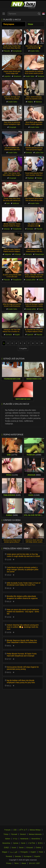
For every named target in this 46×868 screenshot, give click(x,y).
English (33, 852)
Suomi (14, 848)
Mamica (39, 102)
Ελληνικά (30, 848)
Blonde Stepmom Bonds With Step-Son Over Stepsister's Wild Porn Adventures (22, 641)
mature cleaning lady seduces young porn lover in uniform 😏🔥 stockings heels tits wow (23, 627)
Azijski (17, 335)
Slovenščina (36, 839)
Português (24, 852)
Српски (16, 843)
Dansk (21, 848)
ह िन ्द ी (23, 830)
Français (7, 830)
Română (9, 856)
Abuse (24, 863)
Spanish (30, 335)
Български (28, 856)
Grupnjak (13, 127)
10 (42, 343)
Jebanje (7, 229)
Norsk (23, 843)
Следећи (23, 348)
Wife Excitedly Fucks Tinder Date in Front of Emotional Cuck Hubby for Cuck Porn (24, 584)
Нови (30, 24)
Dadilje (41, 280)
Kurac (41, 309)
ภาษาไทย (32, 843)
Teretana (41, 76)
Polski (41, 852)
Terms (16, 863)
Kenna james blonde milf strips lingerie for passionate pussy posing (23, 668)
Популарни (9, 24)
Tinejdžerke (17, 229)
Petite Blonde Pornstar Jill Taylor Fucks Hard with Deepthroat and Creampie (22, 655)
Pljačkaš (30, 178)
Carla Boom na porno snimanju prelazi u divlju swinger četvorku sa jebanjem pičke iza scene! (23, 570)
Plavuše (7, 51)
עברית (15, 839)
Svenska (18, 856)
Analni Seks (35, 51)
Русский (14, 834)
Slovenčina (6, 843)
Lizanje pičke (30, 280)
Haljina (30, 102)
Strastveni (17, 76)
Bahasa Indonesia (35, 834)
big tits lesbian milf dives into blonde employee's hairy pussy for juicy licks (21, 681)
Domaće (29, 153)
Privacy (9, 863)
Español (37, 856)
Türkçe (6, 834)
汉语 (15, 830)
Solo (8, 203)
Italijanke (8, 254)
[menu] (4, 14)
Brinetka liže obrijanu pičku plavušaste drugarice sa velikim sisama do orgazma (22, 597)
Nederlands (24, 839)
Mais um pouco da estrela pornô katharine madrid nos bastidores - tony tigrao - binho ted (23, 612)
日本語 (6, 848)
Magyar (5, 852)
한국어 (40, 843)
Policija (39, 178)
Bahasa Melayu (35, 830)
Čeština (38, 848)
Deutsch (23, 834)
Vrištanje (17, 254)
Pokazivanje (39, 254)
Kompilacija (17, 51)
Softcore (16, 203)
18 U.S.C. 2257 (34, 863)
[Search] (39, 14)
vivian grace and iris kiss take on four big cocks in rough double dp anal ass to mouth (23, 555)
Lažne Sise (39, 153)
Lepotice (7, 76)
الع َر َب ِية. (14, 852)
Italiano (8, 839)
